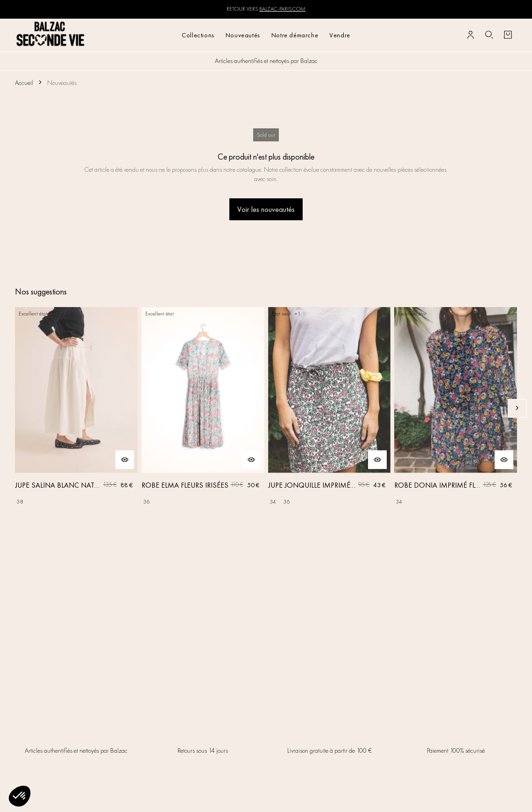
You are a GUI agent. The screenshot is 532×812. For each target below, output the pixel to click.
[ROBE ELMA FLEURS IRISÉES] (203, 408)
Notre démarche (295, 35)
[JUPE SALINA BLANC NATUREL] (76, 408)
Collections (198, 35)
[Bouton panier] (508, 35)
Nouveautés (243, 35)
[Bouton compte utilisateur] (470, 35)
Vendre (340, 35)
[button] (20, 796)
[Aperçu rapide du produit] (125, 460)
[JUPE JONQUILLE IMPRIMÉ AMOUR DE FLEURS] (330, 408)
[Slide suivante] (517, 408)
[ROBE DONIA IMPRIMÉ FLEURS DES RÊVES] (456, 408)
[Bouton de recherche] (489, 35)
